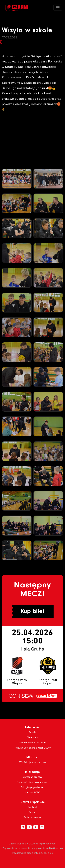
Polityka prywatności (32, 787)
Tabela (32, 732)
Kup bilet (32, 611)
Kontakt (32, 807)
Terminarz (32, 737)
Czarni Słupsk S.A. (33, 802)
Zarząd (33, 812)
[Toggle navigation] (58, 8)
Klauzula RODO (32, 792)
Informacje (32, 772)
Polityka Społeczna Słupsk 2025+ (33, 748)
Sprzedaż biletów (32, 777)
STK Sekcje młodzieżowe (32, 762)
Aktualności (32, 727)
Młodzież (33, 758)
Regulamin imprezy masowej (33, 782)
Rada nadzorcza (33, 817)
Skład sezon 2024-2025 (32, 743)
